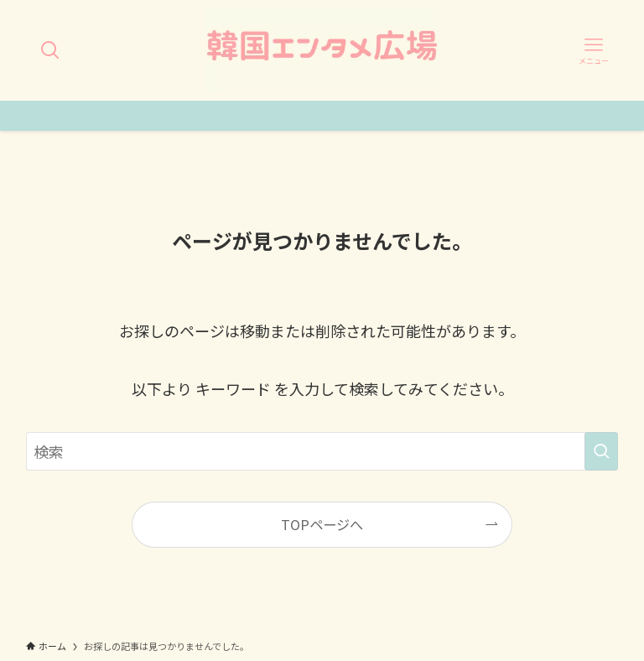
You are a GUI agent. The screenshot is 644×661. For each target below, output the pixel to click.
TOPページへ (322, 524)
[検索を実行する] (601, 451)
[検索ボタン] (50, 50)
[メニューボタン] (594, 50)
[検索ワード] (322, 451)
